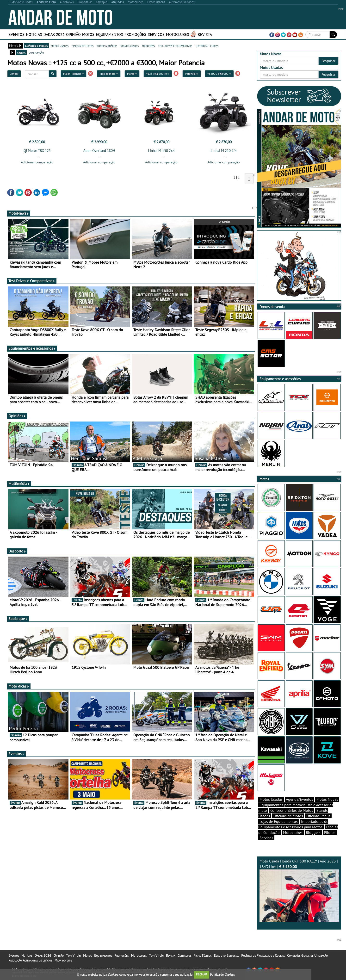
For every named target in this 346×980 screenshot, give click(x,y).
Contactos (184, 955)
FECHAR (202, 974)
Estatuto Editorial (226, 955)
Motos (88, 34)
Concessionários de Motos (292, 810)
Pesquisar (328, 61)
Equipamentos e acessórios (32, 348)
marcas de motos (83, 46)
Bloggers (313, 832)
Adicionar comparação (37, 162)
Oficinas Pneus (318, 816)
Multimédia (19, 484)
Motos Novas (327, 799)
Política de (222, 974)
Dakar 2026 (54, 34)
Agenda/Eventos (300, 799)
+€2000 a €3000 (219, 74)
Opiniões (17, 416)
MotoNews (19, 213)
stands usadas (130, 46)
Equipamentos (109, 34)
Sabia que (18, 619)
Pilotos (330, 832)
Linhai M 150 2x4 (161, 151)
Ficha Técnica (203, 955)
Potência (192, 74)
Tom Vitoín (73, 955)
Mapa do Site (63, 960)
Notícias (34, 34)
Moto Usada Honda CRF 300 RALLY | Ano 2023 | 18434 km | (299, 890)
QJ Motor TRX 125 (37, 151)
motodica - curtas (207, 46)
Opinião (73, 34)
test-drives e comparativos (175, 46)
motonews (148, 46)
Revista (205, 34)
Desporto (17, 551)
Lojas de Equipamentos (279, 821)
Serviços (156, 34)
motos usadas (60, 46)
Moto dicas (19, 686)
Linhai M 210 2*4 (224, 151)
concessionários (107, 46)
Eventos (17, 34)
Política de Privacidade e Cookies (263, 955)
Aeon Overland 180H (99, 151)
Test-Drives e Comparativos (32, 281)
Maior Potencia (74, 74)
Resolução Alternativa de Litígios (30, 960)
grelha (21, 52)
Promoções (135, 34)
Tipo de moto (109, 74)
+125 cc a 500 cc (158, 74)
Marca (132, 74)
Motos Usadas (271, 799)
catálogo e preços (36, 46)
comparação (36, 52)
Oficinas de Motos (288, 816)
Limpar (14, 74)
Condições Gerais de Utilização (307, 955)
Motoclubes (178, 34)
